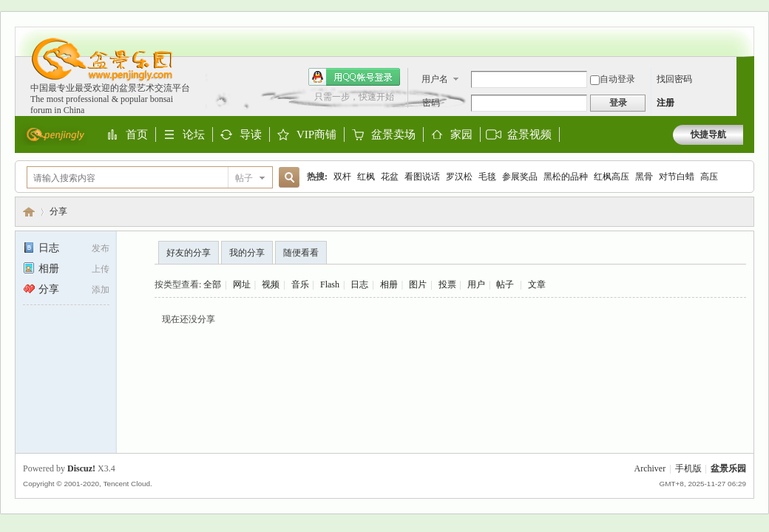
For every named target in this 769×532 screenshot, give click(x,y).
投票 (447, 284)
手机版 (688, 468)
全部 (212, 284)
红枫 (366, 177)
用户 (476, 284)
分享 (58, 211)
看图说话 (422, 177)
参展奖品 (520, 177)
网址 (242, 284)
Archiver (650, 468)
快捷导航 (708, 134)
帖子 (244, 178)
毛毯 (487, 177)
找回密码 (674, 79)
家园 (461, 135)
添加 (101, 290)
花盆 (390, 177)
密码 (431, 103)
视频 (271, 284)
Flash (330, 284)
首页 (137, 135)
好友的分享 (189, 253)
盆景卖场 (393, 135)
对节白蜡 (677, 177)
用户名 (435, 79)
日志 (41, 248)
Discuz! (81, 468)
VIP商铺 (316, 135)
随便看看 (301, 253)
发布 (101, 248)
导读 (251, 135)
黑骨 (644, 177)
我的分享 (247, 253)
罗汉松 (459, 177)
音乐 (300, 284)
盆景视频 (529, 134)
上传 (101, 269)
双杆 (342, 177)
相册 (41, 269)
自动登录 (613, 79)
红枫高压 (612, 177)
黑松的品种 (566, 177)
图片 (418, 284)
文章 (537, 284)
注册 (665, 103)
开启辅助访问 (739, 34)
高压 (709, 177)
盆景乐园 (29, 212)
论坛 (194, 135)
